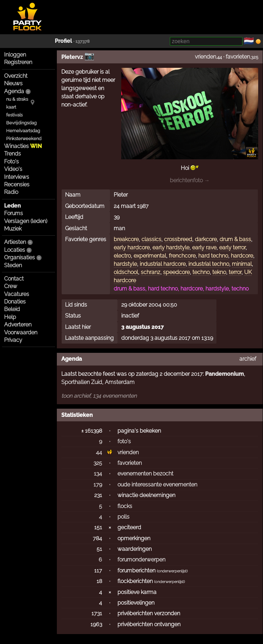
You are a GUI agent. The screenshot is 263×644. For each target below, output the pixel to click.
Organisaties (20, 257)
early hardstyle (171, 247)
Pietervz (72, 57)
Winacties (23, 146)
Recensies (17, 184)
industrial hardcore (163, 264)
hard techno (213, 256)
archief (248, 359)
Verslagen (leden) (26, 221)
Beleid (12, 309)
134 (98, 474)
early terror (232, 247)
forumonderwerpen (141, 560)
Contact (14, 279)
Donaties (15, 302)
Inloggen (15, 55)
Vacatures (17, 294)
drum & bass (235, 239)
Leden (12, 206)
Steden (13, 265)
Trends (12, 154)
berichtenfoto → (190, 180)
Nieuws (13, 83)
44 (99, 452)
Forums (14, 213)
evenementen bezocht (145, 474)
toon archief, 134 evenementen (99, 396)
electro (122, 256)
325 (98, 463)
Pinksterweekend (24, 139)
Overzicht (16, 76)
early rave (204, 247)
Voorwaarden (21, 332)
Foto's (11, 162)
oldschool (126, 272)
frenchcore (182, 256)
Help (10, 317)
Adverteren (18, 325)
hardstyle (125, 264)
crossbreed (178, 239)
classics (151, 239)
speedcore (176, 272)
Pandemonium (224, 374)
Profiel (63, 41)
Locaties (15, 250)
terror (235, 272)
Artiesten (15, 242)
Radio (11, 192)
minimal (242, 264)
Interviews (17, 177)
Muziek (13, 229)
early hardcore (132, 247)
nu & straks (17, 99)
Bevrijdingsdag (21, 123)
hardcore (242, 256)
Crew (11, 286)
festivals (14, 115)
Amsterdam (120, 382)
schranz (151, 272)
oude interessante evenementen (157, 485)
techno (201, 272)
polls (123, 517)
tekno (219, 272)
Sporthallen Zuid (82, 382)
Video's (13, 169)
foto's (124, 441)
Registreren (18, 62)
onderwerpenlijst (172, 571)
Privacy (13, 340)
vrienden (205, 57)
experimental (150, 256)
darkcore (206, 239)
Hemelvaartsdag (23, 131)
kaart (11, 107)
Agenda (14, 91)
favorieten (238, 57)
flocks (125, 506)
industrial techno (209, 264)
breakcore (126, 239)
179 (98, 485)
